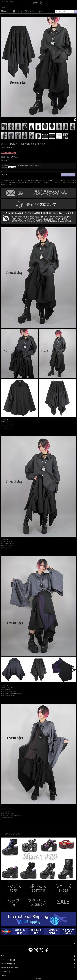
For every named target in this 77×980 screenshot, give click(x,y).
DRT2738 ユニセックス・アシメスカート (8, 426)
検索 (75, 11)
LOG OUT (4, 975)
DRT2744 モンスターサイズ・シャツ (8, 424)
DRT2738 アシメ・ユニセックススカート (8, 691)
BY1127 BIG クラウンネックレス (7, 422)
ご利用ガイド (30, 11)
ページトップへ (74, 944)
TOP (2, 956)
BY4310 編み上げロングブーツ (6, 428)
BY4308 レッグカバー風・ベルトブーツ (8, 696)
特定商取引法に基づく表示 (9, 968)
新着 (3, 11)
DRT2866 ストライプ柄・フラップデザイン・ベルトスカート (12, 694)
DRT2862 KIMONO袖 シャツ (6, 689)
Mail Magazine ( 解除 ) (8, 964)
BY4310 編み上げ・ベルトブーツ (7, 817)
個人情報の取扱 (6, 972)
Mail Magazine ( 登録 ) (8, 960)
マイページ (17, 11)
